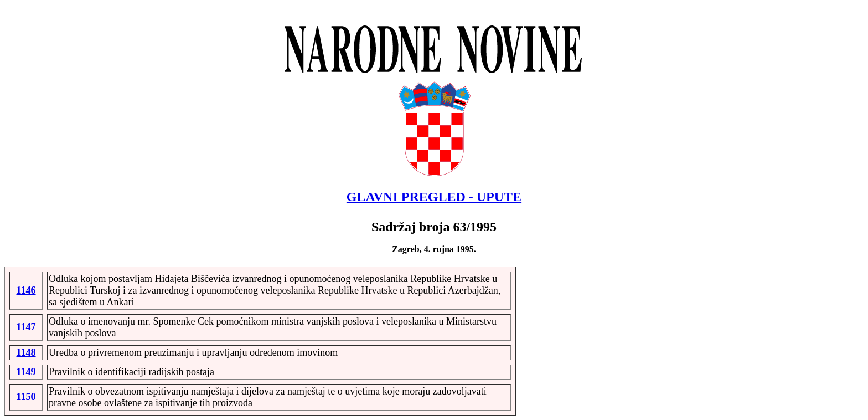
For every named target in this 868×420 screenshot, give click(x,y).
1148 (26, 352)
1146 (26, 290)
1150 (26, 397)
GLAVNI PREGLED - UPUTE (434, 197)
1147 (26, 327)
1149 (26, 372)
